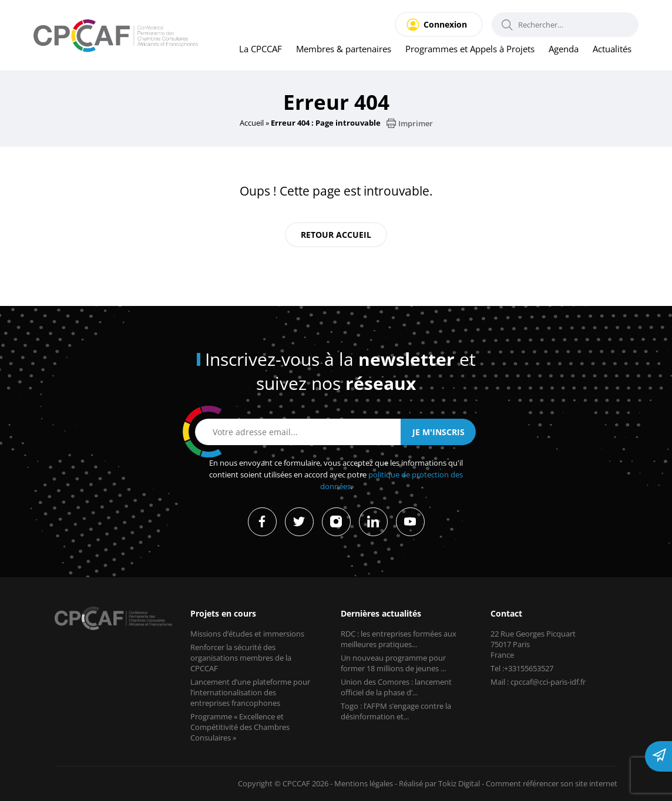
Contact (507, 613)
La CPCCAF (253, 49)
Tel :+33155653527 (524, 668)
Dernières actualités (382, 613)
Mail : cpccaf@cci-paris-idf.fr (540, 682)
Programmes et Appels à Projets (466, 49)
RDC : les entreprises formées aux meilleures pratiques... (401, 639)
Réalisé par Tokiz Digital (434, 783)
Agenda (562, 49)
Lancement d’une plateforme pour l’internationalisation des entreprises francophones (251, 692)
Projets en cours (224, 613)
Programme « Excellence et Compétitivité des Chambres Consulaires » (241, 727)
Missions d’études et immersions (248, 634)
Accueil (251, 123)
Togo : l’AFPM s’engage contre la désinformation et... (397, 711)
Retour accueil (336, 235)
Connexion (445, 24)
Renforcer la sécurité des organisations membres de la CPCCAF (242, 658)
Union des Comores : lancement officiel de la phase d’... (398, 687)
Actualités (611, 49)
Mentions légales (356, 783)
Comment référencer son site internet (550, 783)
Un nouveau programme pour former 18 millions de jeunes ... (396, 663)
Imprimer (410, 123)
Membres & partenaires (338, 49)
